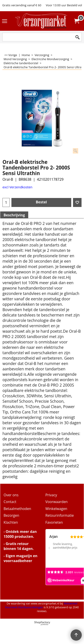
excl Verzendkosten (17, 187)
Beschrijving (14, 215)
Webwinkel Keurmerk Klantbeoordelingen (41, 605)
